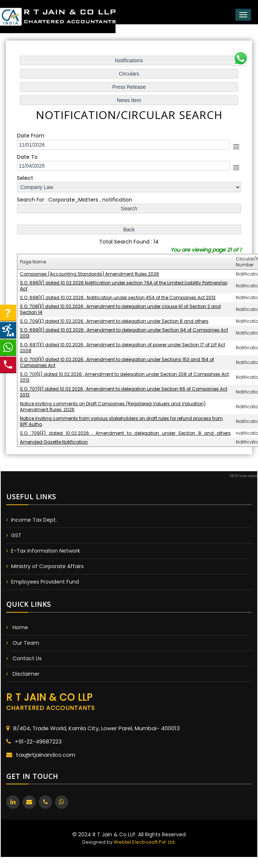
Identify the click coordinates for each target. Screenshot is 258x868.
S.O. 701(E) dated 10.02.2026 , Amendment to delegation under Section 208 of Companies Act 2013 (124, 375)
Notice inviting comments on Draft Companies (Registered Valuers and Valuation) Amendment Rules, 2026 (113, 404)
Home (20, 627)
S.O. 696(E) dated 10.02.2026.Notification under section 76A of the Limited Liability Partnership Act (124, 285)
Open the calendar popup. (235, 148)
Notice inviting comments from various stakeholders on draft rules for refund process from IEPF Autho (121, 419)
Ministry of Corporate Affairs (47, 566)
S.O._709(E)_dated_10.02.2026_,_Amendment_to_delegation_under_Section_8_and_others (125, 430)
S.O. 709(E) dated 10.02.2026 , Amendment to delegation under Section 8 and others (114, 320)
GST (16, 535)
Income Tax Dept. (34, 520)
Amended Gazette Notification (55, 439)
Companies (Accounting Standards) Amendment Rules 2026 (90, 274)
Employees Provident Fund (45, 582)
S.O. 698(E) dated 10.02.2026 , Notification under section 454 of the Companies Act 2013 (118, 297)
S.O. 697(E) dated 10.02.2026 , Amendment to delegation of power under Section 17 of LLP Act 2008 (123, 346)
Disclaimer (26, 674)
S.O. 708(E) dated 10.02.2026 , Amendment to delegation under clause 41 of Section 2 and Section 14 (120, 309)
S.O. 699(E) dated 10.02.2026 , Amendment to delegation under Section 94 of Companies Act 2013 (124, 332)
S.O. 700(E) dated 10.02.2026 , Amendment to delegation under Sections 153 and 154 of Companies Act (117, 361)
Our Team (26, 643)
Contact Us (27, 658)
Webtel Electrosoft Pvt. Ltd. (145, 842)
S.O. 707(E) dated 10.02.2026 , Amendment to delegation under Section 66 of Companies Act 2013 (124, 390)
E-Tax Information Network (46, 551)
